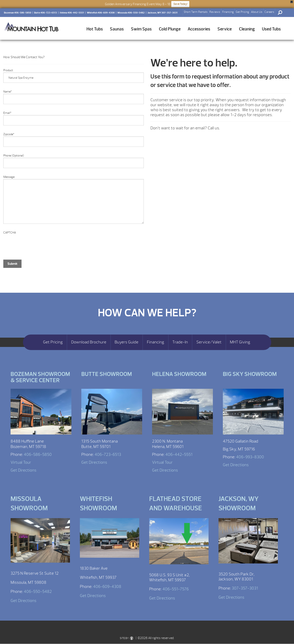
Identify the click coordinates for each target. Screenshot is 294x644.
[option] (74, 283)
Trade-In (180, 342)
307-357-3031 (245, 588)
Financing (228, 12)
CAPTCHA (10, 233)
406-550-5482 (38, 592)
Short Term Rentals (196, 12)
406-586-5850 (38, 454)
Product (8, 70)
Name (8, 92)
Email (7, 113)
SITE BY (127, 638)
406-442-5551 (179, 454)
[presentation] (35, 243)
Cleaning (247, 29)
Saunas (117, 29)
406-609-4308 (107, 587)
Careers (269, 12)
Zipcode (9, 134)
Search (280, 13)
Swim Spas (141, 29)
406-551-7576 (176, 589)
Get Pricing (242, 12)
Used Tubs (271, 29)
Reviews (215, 12)
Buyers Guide (127, 342)
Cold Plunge (170, 29)
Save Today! (180, 4)
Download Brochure (89, 342)
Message (9, 177)
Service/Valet (209, 342)
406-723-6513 (108, 454)
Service (225, 29)
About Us (257, 12)
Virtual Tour (21, 462)
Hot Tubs (95, 29)
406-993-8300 (250, 457)
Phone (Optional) (14, 156)
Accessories (199, 29)
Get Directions (23, 470)
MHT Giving (240, 342)
